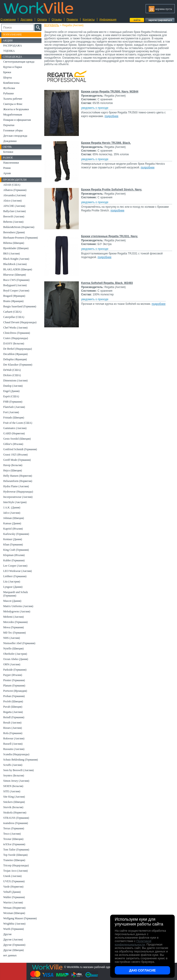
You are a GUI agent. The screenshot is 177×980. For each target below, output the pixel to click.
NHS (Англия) (12, 638)
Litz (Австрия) (12, 582)
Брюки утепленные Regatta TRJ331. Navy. (109, 236)
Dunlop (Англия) (13, 386)
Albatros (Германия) (15, 190)
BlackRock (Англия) (15, 264)
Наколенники (11, 163)
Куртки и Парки (13, 67)
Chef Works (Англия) (15, 328)
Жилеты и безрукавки (16, 109)
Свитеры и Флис (13, 104)
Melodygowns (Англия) (17, 611)
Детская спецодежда (15, 136)
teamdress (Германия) (16, 823)
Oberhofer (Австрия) (15, 654)
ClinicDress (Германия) (17, 333)
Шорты (7, 78)
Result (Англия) (12, 723)
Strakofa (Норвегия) (15, 813)
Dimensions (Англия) (15, 380)
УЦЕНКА (9, 51)
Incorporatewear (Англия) (18, 497)
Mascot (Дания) (12, 601)
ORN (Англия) (12, 664)
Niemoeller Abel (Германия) (19, 643)
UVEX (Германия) (14, 881)
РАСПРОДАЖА (13, 46)
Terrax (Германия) (14, 828)
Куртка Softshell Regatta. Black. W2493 (107, 283)
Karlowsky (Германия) (16, 534)
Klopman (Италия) (14, 555)
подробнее (112, 116)
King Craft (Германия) (16, 550)
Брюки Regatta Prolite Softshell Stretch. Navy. (112, 190)
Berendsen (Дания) (14, 232)
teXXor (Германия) (14, 844)
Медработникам (13, 115)
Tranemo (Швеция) (14, 860)
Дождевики (10, 141)
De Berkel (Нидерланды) (18, 349)
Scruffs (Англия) (13, 765)
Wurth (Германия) (14, 929)
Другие (7, 934)
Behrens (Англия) (13, 222)
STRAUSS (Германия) (16, 818)
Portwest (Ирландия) (15, 691)
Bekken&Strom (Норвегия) (19, 227)
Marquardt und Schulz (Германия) (16, 594)
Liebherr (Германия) (15, 576)
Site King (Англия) (14, 797)
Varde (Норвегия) (13, 887)
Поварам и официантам (17, 120)
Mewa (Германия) (13, 627)
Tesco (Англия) (12, 834)
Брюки (7, 72)
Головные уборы (13, 130)
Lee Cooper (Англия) (15, 566)
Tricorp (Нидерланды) (16, 865)
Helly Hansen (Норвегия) (18, 476)
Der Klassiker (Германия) (18, 365)
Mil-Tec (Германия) (15, 633)
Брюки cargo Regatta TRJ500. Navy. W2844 (110, 92)
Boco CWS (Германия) (16, 280)
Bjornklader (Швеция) (16, 248)
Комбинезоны (11, 83)
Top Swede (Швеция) (15, 855)
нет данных (10, 955)
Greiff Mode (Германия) (17, 460)
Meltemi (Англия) (13, 617)
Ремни (7, 168)
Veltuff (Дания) (12, 892)
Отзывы (57, 20)
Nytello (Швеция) (13, 649)
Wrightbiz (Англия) (14, 924)
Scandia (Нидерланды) (16, 754)
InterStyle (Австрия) (15, 502)
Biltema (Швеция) (14, 243)
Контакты (89, 20)
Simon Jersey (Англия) (16, 781)
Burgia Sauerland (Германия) (20, 306)
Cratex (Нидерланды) (16, 338)
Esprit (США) (11, 396)
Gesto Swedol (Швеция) (17, 439)
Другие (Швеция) (13, 950)
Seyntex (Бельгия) (14, 775)
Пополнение (12, 35)
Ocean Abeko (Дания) (16, 659)
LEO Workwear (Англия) (18, 571)
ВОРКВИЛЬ (52, 25)
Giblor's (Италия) (13, 444)
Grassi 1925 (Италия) (15, 455)
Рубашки (8, 93)
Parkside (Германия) (15, 670)
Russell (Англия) (13, 744)
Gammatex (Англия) (15, 428)
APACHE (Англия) (14, 206)
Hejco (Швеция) (13, 470)
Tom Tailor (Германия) (16, 850)
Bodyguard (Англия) (15, 285)
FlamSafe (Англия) (14, 407)
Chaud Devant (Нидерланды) (20, 322)
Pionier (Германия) (14, 680)
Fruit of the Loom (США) (18, 423)
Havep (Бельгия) (13, 465)
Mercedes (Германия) (15, 622)
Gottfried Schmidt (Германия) (20, 449)
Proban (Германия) (14, 696)
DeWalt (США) (12, 370)
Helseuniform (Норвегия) (18, 481)
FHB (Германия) (13, 402)
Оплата (42, 20)
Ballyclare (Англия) (15, 211)
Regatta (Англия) (13, 712)
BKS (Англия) (12, 254)
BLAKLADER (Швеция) (18, 269)
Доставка (27, 20)
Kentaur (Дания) (13, 539)
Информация (108, 20)
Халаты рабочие (13, 99)
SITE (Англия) (12, 791)
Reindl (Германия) (14, 717)
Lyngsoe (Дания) (13, 587)
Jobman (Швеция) (14, 518)
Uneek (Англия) (12, 876)
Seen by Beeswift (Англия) (18, 770)
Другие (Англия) (13, 940)
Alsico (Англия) (12, 201)
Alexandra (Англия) (15, 195)
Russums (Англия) (14, 749)
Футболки (9, 88)
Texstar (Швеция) (13, 839)
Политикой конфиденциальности (133, 943)
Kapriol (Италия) (13, 529)
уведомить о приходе (95, 108)
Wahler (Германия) (14, 897)
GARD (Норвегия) (14, 433)
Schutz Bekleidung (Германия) (21, 760)
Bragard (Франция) (14, 296)
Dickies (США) (12, 375)
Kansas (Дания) (12, 523)
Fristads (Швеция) (14, 418)
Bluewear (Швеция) (15, 275)
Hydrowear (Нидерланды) (18, 492)
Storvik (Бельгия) (13, 807)
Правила (72, 20)
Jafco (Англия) (12, 513)
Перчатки (9, 125)
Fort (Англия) (11, 412)
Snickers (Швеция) (14, 802)
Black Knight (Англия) (16, 259)
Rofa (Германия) (13, 733)
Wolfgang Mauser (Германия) (20, 918)
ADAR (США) (12, 185)
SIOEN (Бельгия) (13, 786)
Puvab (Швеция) (13, 707)
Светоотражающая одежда (19, 62)
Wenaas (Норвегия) (14, 908)
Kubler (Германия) (14, 560)
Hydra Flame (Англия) (16, 486)
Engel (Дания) (11, 391)
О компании (8, 20)
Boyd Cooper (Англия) (16, 291)
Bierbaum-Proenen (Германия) (21, 238)
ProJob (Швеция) (13, 701)
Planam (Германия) (14, 686)
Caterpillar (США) (14, 317)
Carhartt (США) (12, 312)
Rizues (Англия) (13, 728)
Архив (7, 173)
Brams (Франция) (13, 301)
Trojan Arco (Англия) (15, 871)
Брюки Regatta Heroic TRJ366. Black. (106, 143)
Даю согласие (142, 970)
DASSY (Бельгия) (14, 343)
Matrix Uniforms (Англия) (18, 606)
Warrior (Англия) (13, 902)
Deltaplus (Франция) (15, 359)
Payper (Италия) (13, 675)
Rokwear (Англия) (14, 738)
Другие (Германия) (14, 945)
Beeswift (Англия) (14, 216)
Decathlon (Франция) (15, 354)
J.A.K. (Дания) (12, 507)
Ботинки (8, 152)
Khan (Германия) (13, 545)
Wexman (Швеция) (14, 913)
